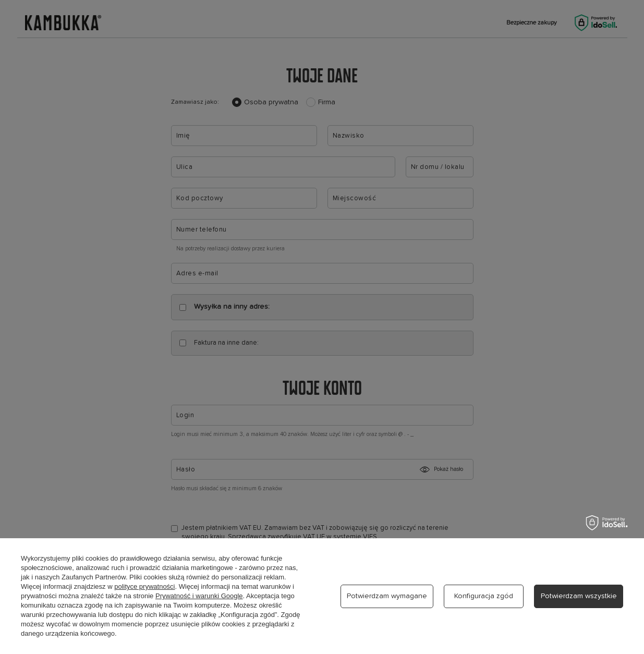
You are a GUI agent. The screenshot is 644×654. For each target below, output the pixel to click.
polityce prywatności (144, 586)
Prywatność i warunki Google (199, 596)
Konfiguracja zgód (484, 596)
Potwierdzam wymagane (387, 596)
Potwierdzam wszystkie (579, 596)
